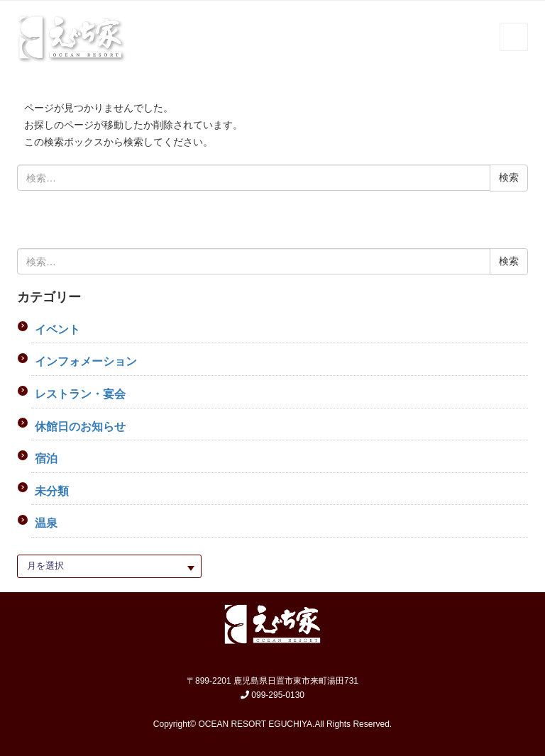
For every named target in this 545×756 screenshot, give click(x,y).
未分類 (52, 491)
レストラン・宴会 (80, 394)
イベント (57, 329)
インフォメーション (86, 361)
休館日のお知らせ (80, 427)
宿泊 (46, 458)
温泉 (46, 523)
